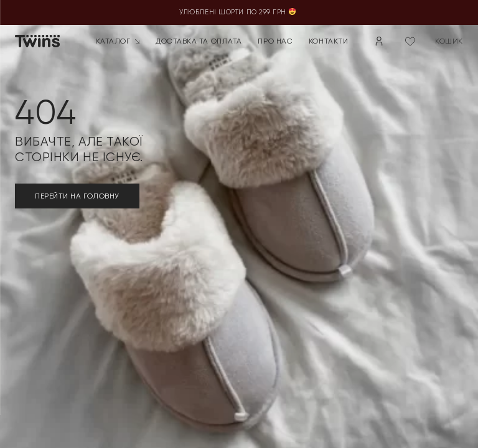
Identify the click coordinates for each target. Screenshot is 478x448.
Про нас (275, 41)
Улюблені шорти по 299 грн (239, 12)
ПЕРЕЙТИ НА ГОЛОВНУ (77, 196)
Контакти (328, 41)
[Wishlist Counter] (410, 41)
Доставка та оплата (199, 41)
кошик (449, 41)
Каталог (118, 41)
